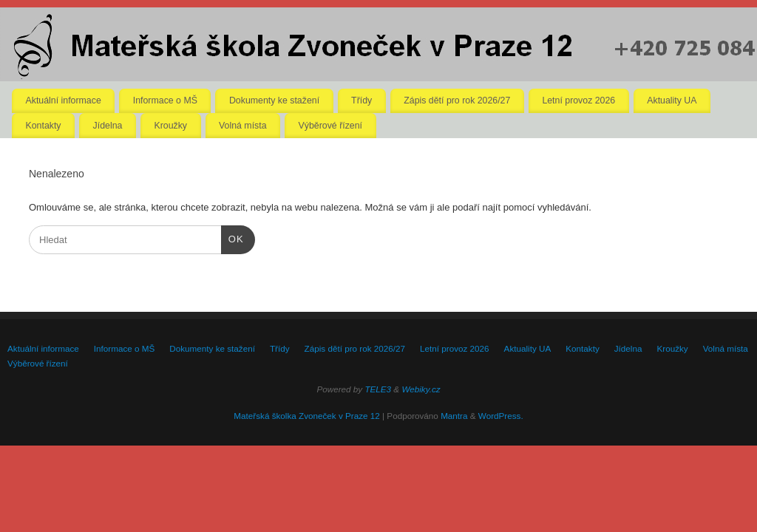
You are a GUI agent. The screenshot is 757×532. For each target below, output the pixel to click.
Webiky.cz (421, 389)
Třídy (361, 100)
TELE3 (378, 389)
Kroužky (170, 126)
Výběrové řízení (330, 126)
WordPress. (501, 416)
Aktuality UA (672, 100)
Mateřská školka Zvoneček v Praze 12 (306, 416)
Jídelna (108, 126)
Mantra (454, 416)
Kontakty (44, 126)
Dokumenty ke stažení (274, 100)
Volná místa (243, 126)
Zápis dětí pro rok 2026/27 (457, 100)
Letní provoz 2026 (578, 100)
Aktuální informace (64, 100)
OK (232, 238)
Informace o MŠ (165, 100)
